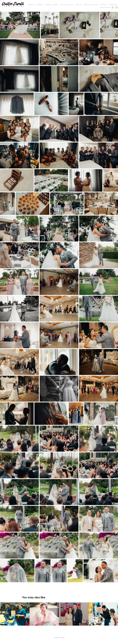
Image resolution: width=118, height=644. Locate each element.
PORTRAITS (40, 5)
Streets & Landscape (91, 5)
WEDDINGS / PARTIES (52, 5)
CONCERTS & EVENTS (67, 5)
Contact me (113, 5)
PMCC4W (79, 5)
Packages (103, 5)
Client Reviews (105, 7)
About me (31, 5)
